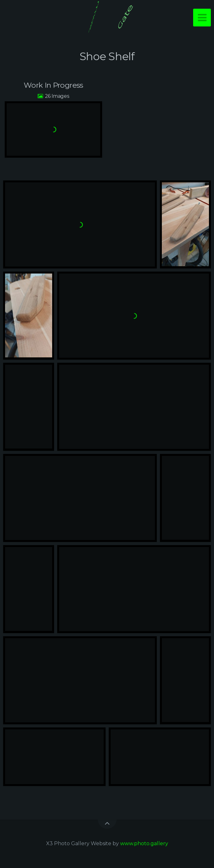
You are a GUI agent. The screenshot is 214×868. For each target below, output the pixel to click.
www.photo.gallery (144, 843)
